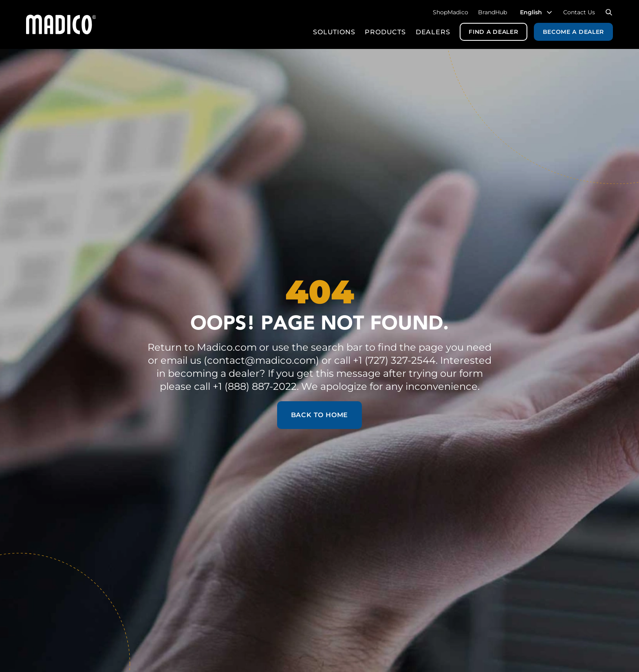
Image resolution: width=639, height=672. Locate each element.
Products (385, 32)
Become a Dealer (574, 32)
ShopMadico (451, 12)
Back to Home (320, 415)
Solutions (334, 32)
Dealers (433, 32)
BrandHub (492, 12)
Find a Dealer (493, 32)
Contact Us (579, 12)
